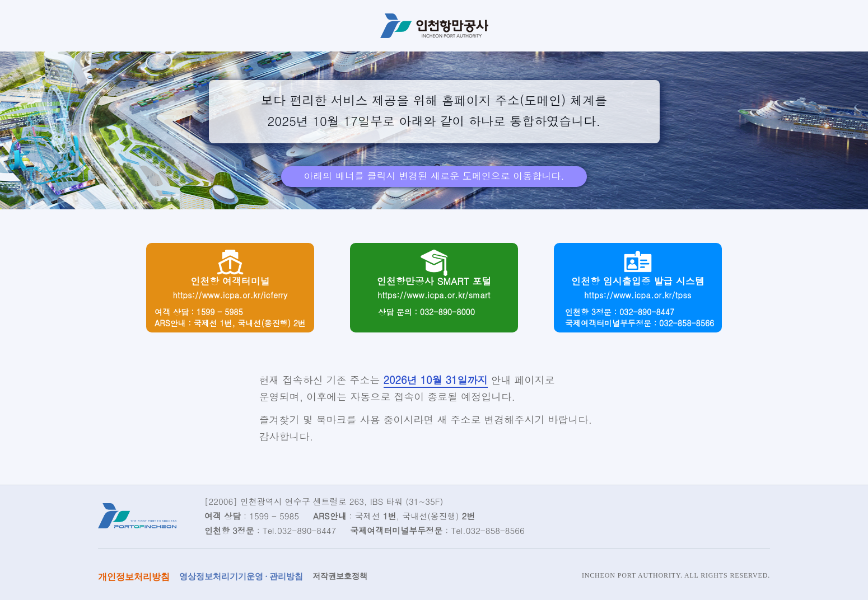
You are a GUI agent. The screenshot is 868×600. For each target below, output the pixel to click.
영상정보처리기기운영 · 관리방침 (241, 576)
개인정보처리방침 (134, 577)
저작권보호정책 (340, 576)
